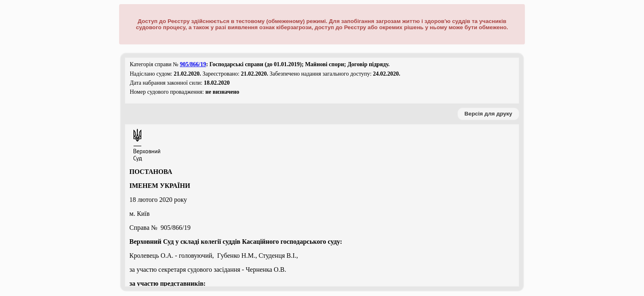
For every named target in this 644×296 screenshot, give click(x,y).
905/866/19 (193, 64)
